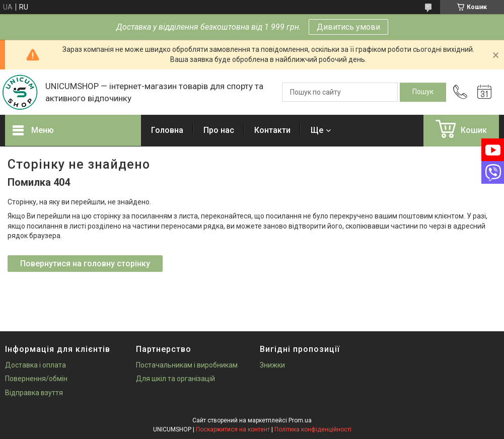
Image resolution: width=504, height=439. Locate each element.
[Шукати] (423, 92)
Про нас (219, 130)
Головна (167, 130)
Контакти (272, 130)
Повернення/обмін (36, 379)
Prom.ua (300, 420)
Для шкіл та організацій (175, 379)
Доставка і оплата (35, 365)
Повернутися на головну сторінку (85, 264)
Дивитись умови (348, 27)
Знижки (272, 365)
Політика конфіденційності (313, 429)
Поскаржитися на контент (233, 429)
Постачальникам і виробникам (187, 365)
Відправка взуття (34, 393)
